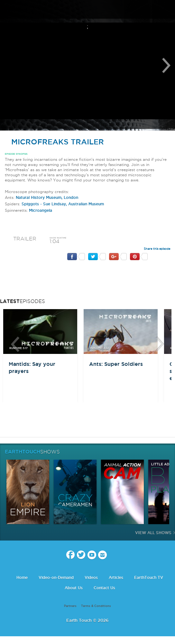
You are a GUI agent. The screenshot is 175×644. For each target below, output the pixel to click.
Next (166, 65)
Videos (91, 577)
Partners (70, 606)
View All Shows (153, 533)
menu (7, 10)
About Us (74, 588)
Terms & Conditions (96, 606)
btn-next (160, 344)
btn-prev (15, 344)
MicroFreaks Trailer (54, 142)
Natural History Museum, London (47, 197)
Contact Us (104, 588)
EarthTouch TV (149, 577)
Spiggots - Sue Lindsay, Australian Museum (63, 204)
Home (22, 577)
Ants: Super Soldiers (116, 364)
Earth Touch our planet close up (87, 10)
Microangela (41, 210)
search (168, 10)
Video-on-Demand (56, 577)
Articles (116, 577)
